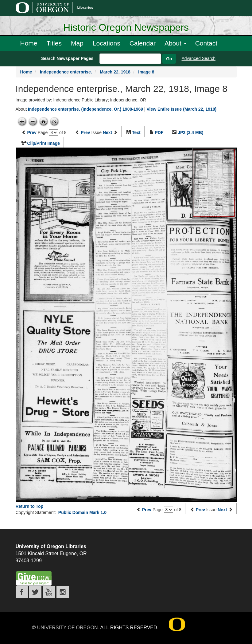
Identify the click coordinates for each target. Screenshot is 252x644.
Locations (107, 43)
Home (29, 43)
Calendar (143, 43)
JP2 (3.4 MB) (190, 132)
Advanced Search (199, 58)
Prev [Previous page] (32, 132)
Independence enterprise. (66, 72)
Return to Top (30, 506)
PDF (159, 132)
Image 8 (146, 72)
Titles (54, 43)
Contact (206, 43)
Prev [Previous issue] (85, 132)
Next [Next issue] (107, 132)
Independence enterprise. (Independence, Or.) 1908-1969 (85, 109)
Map (77, 43)
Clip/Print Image (43, 143)
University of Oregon (68, 628)
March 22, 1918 (115, 72)
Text (136, 132)
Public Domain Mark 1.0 (82, 512)
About (175, 43)
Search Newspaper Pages (67, 58)
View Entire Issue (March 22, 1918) (181, 109)
